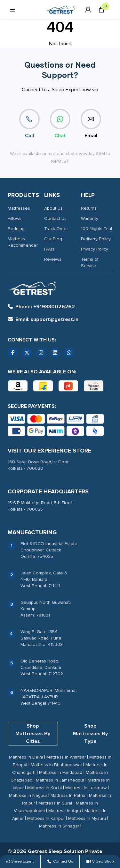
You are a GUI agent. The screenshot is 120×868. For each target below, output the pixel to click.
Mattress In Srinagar (59, 826)
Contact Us (55, 218)
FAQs (49, 249)
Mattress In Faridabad (61, 772)
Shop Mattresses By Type (90, 734)
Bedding (16, 229)
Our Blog (53, 239)
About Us (53, 208)
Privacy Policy (95, 249)
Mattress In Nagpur (28, 795)
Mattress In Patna (68, 795)
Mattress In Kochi (44, 788)
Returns (89, 208)
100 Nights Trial (96, 229)
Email (91, 124)
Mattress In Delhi (26, 757)
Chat (60, 124)
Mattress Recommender (23, 242)
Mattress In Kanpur (46, 818)
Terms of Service (90, 262)
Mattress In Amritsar (66, 757)
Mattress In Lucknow (86, 788)
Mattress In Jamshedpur (60, 780)
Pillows (15, 218)
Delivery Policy (96, 239)
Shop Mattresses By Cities (33, 734)
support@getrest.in (43, 319)
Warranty (90, 218)
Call (29, 124)
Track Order (56, 229)
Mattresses (19, 208)
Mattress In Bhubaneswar (56, 765)
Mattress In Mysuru (87, 818)
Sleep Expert (20, 861)
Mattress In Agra (65, 811)
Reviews (53, 259)
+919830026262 (41, 307)
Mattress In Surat (55, 803)
